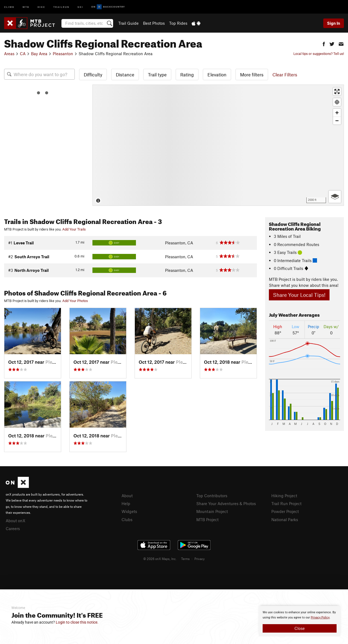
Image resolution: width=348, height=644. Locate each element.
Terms (185, 559)
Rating (187, 74)
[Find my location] (337, 102)
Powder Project (285, 511)
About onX (15, 521)
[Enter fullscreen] (337, 91)
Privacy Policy (320, 617)
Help (126, 503)
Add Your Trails (74, 229)
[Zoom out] (337, 121)
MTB (26, 7)
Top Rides (178, 23)
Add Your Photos (75, 301)
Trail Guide (128, 23)
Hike (41, 7)
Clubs (127, 519)
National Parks (285, 519)
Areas (9, 54)
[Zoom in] (337, 113)
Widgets (129, 511)
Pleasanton (63, 54)
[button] (324, 43)
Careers (13, 528)
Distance (125, 74)
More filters (252, 74)
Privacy (200, 559)
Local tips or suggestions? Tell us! (319, 54)
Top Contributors (212, 496)
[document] (300, 621)
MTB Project (207, 519)
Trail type (157, 74)
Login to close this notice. (77, 622)
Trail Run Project (286, 503)
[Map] (218, 145)
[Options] (335, 197)
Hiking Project (284, 496)
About (127, 496)
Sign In (334, 23)
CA (23, 54)
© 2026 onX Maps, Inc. (160, 559)
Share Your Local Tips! (299, 295)
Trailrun (61, 7)
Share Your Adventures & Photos (226, 503)
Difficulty (93, 74)
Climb (9, 7)
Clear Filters (285, 74)
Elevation (217, 74)
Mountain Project (212, 511)
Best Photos (154, 23)
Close (300, 628)
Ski (80, 7)
